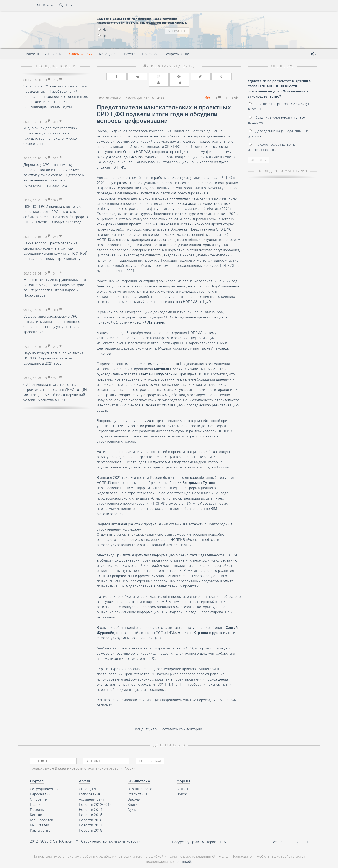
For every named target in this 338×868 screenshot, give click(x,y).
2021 (174, 66)
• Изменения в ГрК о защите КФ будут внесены (279, 106)
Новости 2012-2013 (95, 797)
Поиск (68, 5)
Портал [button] (37, 774)
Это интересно (140, 781)
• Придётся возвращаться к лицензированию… (271, 147)
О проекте (38, 792)
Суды (132, 802)
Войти (45, 5)
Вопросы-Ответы (179, 54)
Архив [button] (85, 774)
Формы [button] (183, 774)
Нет (103, 30)
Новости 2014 (91, 802)
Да (102, 36)
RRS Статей (40, 818)
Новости (158, 66)
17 (190, 66)
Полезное (150, 54)
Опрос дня (88, 781)
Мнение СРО (282, 66)
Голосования (90, 787)
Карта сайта (40, 823)
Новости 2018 (91, 823)
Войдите (142, 722)
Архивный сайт (92, 792)
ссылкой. (184, 854)
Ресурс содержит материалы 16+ (200, 834)
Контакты (38, 807)
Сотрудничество (44, 781)
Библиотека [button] (139, 774)
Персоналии (40, 787)
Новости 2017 (91, 818)
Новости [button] (32, 54)
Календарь (108, 54)
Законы (134, 792)
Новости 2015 (91, 807)
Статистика (137, 787)
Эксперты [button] (53, 54)
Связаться (185, 781)
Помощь (37, 802)
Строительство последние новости (111, 834)
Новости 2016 (91, 813)
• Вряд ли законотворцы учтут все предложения (276, 120)
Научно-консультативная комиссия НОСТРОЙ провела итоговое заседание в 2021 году (54, 358)
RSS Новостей (42, 813)
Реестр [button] (130, 54)
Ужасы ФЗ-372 (80, 54)
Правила (37, 797)
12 (183, 66)
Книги (133, 797)
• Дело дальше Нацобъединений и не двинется (278, 134)
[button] (314, 54)
